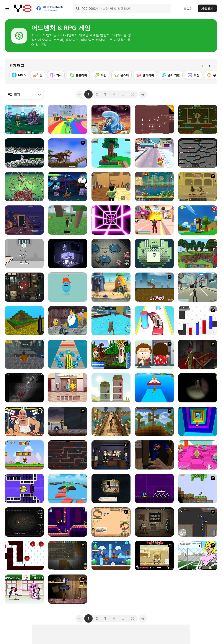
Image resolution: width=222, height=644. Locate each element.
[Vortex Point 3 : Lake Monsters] (111, 455)
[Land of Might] (154, 119)
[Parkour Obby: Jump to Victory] (68, 488)
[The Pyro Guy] (68, 421)
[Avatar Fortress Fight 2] (111, 119)
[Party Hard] (24, 287)
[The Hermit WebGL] (68, 254)
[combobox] (24, 94)
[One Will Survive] (111, 522)
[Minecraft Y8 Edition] (198, 488)
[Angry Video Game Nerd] (68, 522)
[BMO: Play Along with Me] (68, 321)
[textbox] (24, 94)
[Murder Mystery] (111, 186)
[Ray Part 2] (154, 354)
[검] (38, 75)
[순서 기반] (171, 75)
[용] (211, 75)
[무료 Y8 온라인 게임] (23, 8)
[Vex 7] (24, 556)
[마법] (101, 75)
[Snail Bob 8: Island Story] (154, 186)
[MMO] (19, 75)
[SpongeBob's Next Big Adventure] (111, 287)
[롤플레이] (78, 75)
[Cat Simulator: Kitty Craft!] (111, 321)
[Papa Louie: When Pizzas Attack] (154, 556)
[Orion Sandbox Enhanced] (68, 556)
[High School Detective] (198, 556)
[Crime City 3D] (198, 287)
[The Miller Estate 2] (198, 354)
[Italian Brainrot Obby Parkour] (154, 388)
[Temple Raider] (111, 421)
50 (133, 94)
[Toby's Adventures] (111, 556)
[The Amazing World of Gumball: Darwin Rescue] (68, 388)
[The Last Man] (24, 388)
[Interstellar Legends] (24, 119)
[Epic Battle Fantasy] (111, 354)
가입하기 (207, 9)
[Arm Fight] (24, 421)
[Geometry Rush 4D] (24, 488)
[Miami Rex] (68, 153)
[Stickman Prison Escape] (24, 254)
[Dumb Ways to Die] (68, 287)
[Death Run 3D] (111, 220)
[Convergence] (24, 153)
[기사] (56, 75)
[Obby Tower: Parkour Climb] (198, 421)
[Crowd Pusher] (68, 354)
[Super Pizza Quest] (24, 455)
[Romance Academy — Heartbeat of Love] (24, 589)
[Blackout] (24, 220)
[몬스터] (122, 75)
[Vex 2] (198, 321)
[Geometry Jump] (154, 488)
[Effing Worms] (154, 287)
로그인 (188, 9)
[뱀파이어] (145, 75)
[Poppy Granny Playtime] (154, 455)
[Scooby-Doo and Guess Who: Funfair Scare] (68, 186)
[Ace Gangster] (198, 522)
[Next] (211, 66)
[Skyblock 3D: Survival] (111, 153)
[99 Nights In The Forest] (68, 220)
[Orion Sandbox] (154, 421)
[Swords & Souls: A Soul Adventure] (198, 186)
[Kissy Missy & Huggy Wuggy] (68, 455)
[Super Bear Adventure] (198, 220)
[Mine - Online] (198, 254)
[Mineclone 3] (24, 321)
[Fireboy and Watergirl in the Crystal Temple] (198, 153)
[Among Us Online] (111, 254)
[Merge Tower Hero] (111, 388)
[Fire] (24, 522)
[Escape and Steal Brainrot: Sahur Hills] (198, 388)
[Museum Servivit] (111, 488)
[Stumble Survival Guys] (198, 455)
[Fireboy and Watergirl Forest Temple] (198, 119)
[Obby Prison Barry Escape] (24, 354)
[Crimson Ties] (154, 254)
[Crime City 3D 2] (154, 220)
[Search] (78, 8)
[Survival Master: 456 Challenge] (68, 119)
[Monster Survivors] (24, 186)
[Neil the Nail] (68, 589)
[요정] (193, 75)
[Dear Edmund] (154, 522)
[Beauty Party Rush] (154, 321)
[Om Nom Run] (154, 153)
